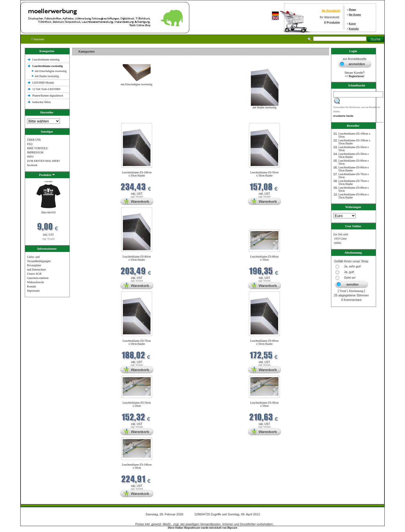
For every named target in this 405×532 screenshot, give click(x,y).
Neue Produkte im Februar (89, 119)
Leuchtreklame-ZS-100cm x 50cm (137, 466)
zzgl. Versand (49, 239)
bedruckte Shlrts (41, 102)
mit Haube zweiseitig (47, 76)
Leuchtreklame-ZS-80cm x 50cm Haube (137, 258)
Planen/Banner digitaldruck (48, 96)
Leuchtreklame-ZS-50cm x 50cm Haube (265, 174)
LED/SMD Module (43, 83)
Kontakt (354, 29)
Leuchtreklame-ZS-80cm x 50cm (265, 258)
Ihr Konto (355, 14)
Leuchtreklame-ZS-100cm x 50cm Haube (137, 174)
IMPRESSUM (35, 152)
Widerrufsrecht (35, 282)
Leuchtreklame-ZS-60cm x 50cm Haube (265, 342)
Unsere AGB (34, 274)
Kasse (352, 24)
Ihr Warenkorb (331, 11)
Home (352, 9)
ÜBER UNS (34, 140)
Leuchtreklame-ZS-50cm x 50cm (137, 404)
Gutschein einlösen (38, 278)
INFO (30, 157)
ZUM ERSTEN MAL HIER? (43, 161)
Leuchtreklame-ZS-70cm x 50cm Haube (137, 342)
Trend (343, 291)
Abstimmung (356, 291)
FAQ (30, 144)
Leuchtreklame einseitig (46, 60)
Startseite (38, 39)
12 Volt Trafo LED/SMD (46, 89)
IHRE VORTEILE (37, 148)
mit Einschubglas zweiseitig (51, 71)
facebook (32, 165)
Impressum (33, 291)
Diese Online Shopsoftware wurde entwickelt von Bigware (203, 528)
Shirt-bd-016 (48, 212)
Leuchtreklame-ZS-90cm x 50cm (265, 404)
